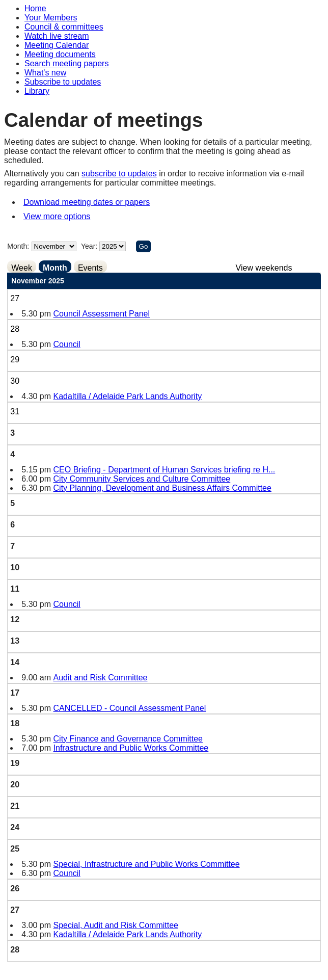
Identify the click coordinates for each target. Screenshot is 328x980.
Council (67, 344)
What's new (45, 73)
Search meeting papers (66, 63)
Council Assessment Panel (102, 314)
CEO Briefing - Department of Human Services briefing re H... (165, 470)
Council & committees (64, 27)
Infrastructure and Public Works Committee (131, 748)
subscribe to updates (119, 174)
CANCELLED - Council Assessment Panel (130, 708)
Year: (90, 246)
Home (35, 8)
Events (90, 268)
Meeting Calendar (57, 45)
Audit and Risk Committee (101, 678)
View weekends (264, 268)
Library (37, 91)
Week (22, 268)
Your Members (51, 18)
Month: (18, 246)
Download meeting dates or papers (87, 202)
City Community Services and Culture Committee (142, 479)
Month (55, 268)
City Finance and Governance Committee (128, 739)
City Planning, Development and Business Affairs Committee (162, 488)
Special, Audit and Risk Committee (116, 925)
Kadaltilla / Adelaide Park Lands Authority (128, 396)
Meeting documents (60, 54)
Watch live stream (57, 36)
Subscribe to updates (63, 82)
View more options (57, 216)
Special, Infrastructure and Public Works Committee (147, 864)
